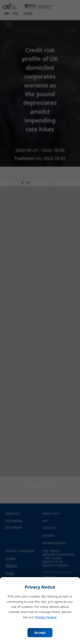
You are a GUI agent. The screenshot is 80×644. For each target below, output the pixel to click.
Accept (40, 633)
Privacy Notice (46, 617)
